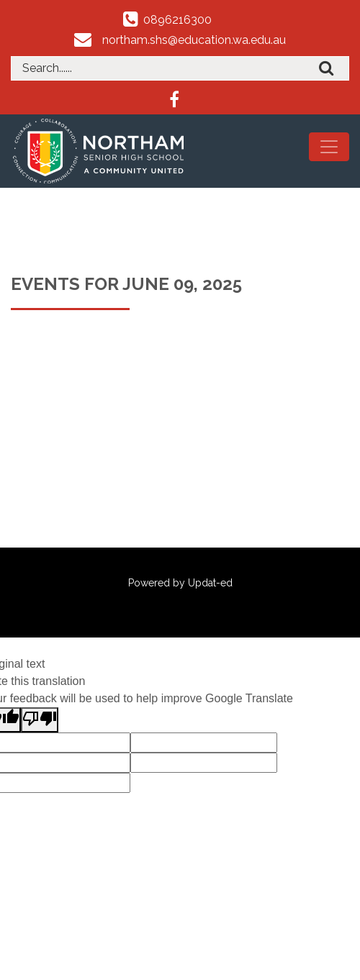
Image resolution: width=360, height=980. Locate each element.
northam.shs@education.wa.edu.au (194, 40)
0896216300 (177, 20)
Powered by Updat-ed (180, 583)
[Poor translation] (40, 720)
